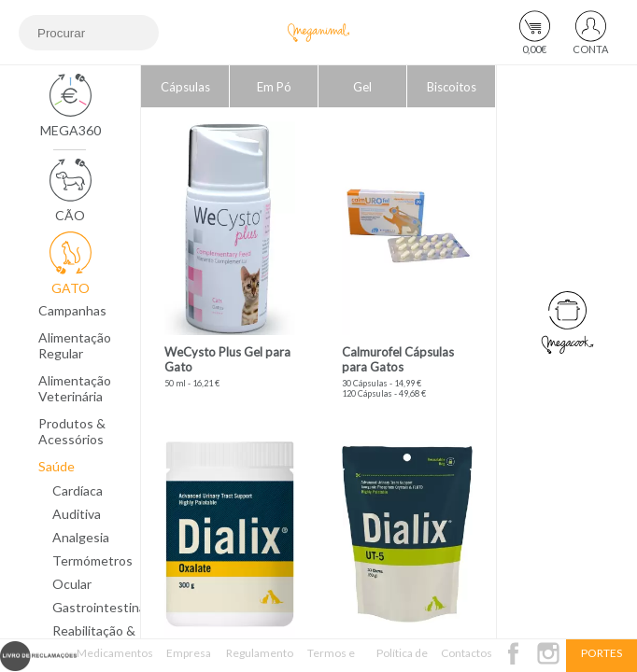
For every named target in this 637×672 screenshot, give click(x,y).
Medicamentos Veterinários (115, 659)
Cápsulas (185, 87)
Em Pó (274, 87)
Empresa (189, 653)
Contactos (467, 653)
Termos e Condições (331, 659)
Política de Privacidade (402, 659)
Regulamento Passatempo (260, 659)
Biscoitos (452, 87)
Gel (362, 87)
